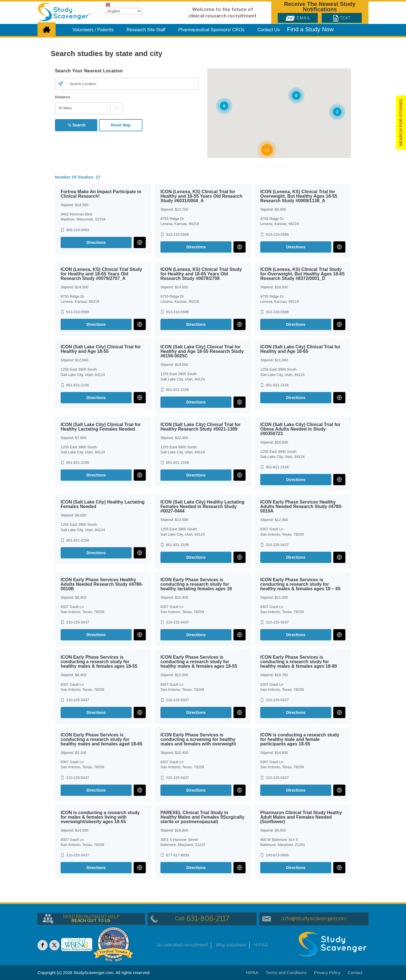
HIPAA (261, 945)
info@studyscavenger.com (314, 918)
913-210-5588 (177, 234)
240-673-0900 (277, 855)
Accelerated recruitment (182, 945)
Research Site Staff (146, 30)
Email (298, 18)
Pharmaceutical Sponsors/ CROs (211, 30)
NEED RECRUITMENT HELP (91, 919)
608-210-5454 (78, 230)
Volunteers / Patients (93, 30)
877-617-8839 (177, 855)
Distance (63, 97)
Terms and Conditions (286, 973)
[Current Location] (61, 84)
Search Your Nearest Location (89, 71)
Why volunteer (231, 945)
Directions (96, 242)
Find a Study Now (310, 29)
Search (79, 125)
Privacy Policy (327, 973)
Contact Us (269, 30)
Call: (202, 918)
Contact (355, 973)
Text (342, 18)
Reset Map (121, 125)
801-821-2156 (78, 385)
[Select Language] (124, 11)
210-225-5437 (277, 545)
